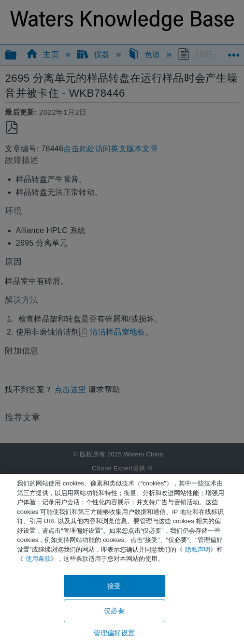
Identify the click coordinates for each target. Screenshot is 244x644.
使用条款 (38, 559)
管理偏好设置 (114, 633)
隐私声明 (198, 549)
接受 (114, 586)
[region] (122, 559)
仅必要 (114, 611)
